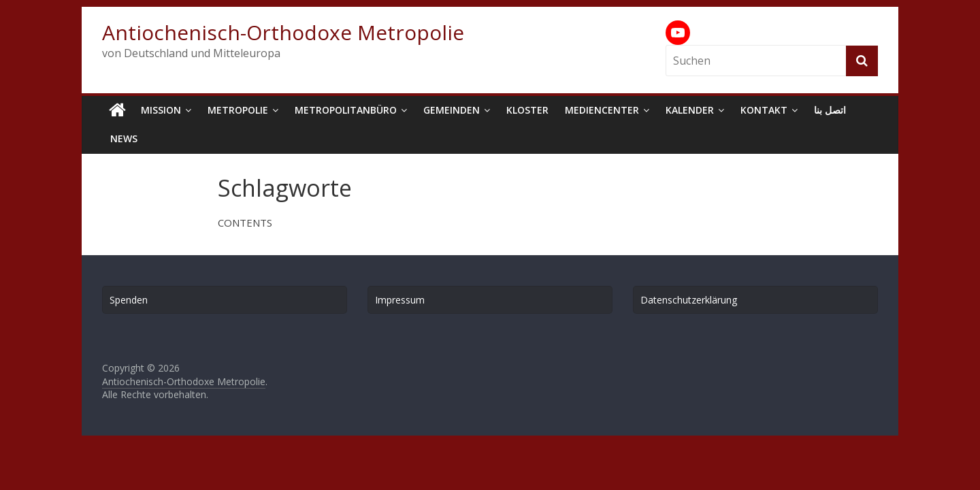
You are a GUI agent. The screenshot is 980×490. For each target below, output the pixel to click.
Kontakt (764, 110)
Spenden (129, 300)
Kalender (690, 110)
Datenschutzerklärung (689, 300)
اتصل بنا (830, 110)
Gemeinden (452, 110)
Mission (161, 110)
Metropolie (238, 110)
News (124, 138)
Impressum (400, 300)
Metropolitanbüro (346, 110)
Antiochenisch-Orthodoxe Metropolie (283, 32)
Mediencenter (602, 110)
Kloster (527, 110)
